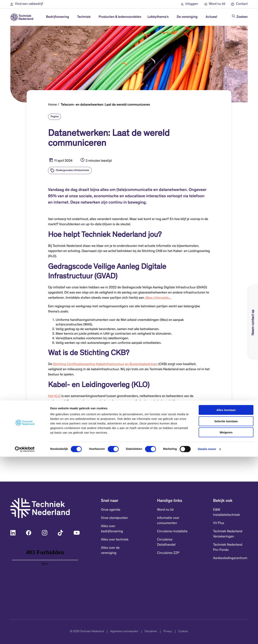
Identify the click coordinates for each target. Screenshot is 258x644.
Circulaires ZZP (168, 553)
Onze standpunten (114, 518)
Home (52, 105)
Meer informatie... (158, 298)
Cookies (183, 632)
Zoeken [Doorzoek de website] (242, 17)
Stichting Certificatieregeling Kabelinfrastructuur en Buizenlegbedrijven (105, 364)
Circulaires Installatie (172, 532)
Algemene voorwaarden (124, 632)
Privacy (168, 632)
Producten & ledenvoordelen (120, 17)
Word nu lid (165, 510)
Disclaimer (151, 632)
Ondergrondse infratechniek (73, 170)
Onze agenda (111, 510)
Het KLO (54, 396)
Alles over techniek (115, 540)
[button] (27, 4)
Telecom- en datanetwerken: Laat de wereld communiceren (106, 105)
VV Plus (219, 523)
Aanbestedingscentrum (230, 558)
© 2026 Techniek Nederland (87, 632)
